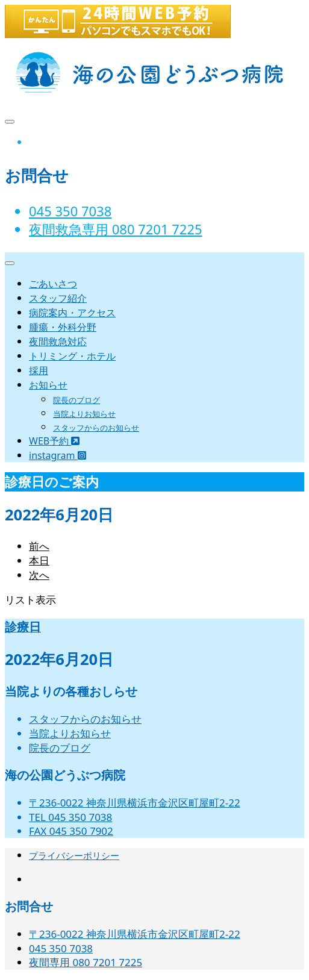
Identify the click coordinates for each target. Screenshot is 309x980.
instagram (58, 455)
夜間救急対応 (58, 342)
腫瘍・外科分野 (63, 327)
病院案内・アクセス (72, 313)
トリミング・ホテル (72, 356)
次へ (39, 575)
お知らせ (48, 385)
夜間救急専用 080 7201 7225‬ (116, 229)
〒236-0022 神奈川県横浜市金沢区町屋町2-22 (135, 803)
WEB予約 (54, 441)
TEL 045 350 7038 (70, 817)
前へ (39, 546)
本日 (39, 560)
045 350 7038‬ (70, 211)
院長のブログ (76, 400)
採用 (39, 370)
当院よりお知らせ (84, 414)
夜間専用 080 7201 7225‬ (86, 962)
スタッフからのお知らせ (96, 428)
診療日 (23, 627)
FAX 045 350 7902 (71, 831)
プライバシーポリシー (74, 855)
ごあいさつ (53, 284)
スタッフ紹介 (58, 298)
